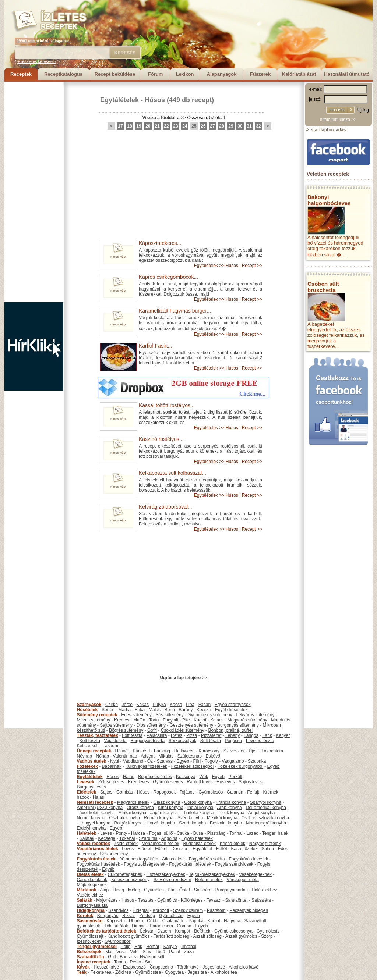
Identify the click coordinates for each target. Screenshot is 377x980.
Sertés (108, 710)
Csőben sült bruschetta (323, 287)
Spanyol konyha (266, 802)
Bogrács (128, 957)
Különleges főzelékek (146, 766)
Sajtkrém (203, 890)
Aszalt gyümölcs (241, 936)
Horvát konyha (161, 823)
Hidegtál (141, 910)
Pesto (135, 962)
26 (203, 126)
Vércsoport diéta (242, 880)
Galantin (235, 792)
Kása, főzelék (244, 849)
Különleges (192, 900)
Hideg (118, 890)
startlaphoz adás (325, 130)
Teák (82, 972)
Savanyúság (90, 921)
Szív (147, 952)
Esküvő (213, 756)
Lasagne (111, 746)
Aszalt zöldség (207, 936)
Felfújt (253, 792)
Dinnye (139, 926)
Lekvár (147, 931)
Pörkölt (235, 777)
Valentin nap (125, 756)
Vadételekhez (90, 895)
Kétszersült (88, 746)
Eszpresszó (134, 967)
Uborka (136, 921)
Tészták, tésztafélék (98, 735)
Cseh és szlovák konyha (265, 818)
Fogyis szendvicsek (234, 864)
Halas (129, 777)
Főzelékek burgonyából (240, 766)
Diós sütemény (151, 725)
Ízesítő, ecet (89, 941)
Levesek (86, 782)
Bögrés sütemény (126, 730)
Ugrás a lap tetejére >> (183, 678)
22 (166, 126)
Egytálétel (202, 849)
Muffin (139, 720)
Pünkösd (142, 751)
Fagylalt (170, 720)
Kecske (204, 710)
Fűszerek (260, 74)
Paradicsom (161, 926)
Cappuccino (161, 967)
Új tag (363, 110)
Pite (186, 720)
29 (231, 126)
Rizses (129, 916)
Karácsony (209, 751)
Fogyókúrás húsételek (98, 864)
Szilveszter (234, 751)
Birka (140, 710)
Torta (154, 720)
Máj (109, 952)
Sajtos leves (251, 782)
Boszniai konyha (226, 823)
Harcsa (138, 833)
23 (175, 126)
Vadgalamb (233, 761)
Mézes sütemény (94, 720)
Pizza (192, 735)
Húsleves (226, 782)
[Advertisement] (34, 192)
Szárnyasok (89, 705)
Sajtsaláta (261, 900)
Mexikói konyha (222, 818)
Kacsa (176, 705)
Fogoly (211, 761)
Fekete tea (101, 972)
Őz (150, 761)
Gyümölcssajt (90, 936)
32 (258, 126)
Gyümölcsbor (118, 941)
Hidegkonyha (91, 910)
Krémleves (139, 782)
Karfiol (214, 921)
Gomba (184, 926)
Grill (112, 957)
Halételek (87, 833)
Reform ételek (209, 880)
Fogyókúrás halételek (190, 864)
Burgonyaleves (91, 787)
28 (221, 126)
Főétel (161, 849)
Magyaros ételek (133, 802)
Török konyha (231, 813)
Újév (253, 751)
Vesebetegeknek (255, 874)
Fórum (155, 74)
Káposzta (116, 921)
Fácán (205, 705)
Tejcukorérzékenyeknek (212, 874)
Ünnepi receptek (94, 751)
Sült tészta (211, 741)
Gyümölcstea (148, 972)
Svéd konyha (190, 818)
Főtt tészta (132, 735)
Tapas (120, 962)
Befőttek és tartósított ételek (107, 931)
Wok (204, 777)
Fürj (197, 761)
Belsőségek (89, 952)
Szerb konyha (192, 823)
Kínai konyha (171, 808)
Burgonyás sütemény (238, 725)
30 (240, 126)
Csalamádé (174, 921)
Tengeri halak (275, 833)
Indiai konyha (200, 808)
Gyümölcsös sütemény (210, 715)
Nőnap (103, 756)
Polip (126, 947)
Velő (134, 952)
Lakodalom (272, 751)
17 (120, 126)
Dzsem (164, 931)
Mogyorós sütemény (247, 720)
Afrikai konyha (132, 813)
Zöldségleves (111, 782)
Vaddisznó (133, 761)
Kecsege (107, 838)
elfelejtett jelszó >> (338, 120)
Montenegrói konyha (266, 823)
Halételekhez (264, 890)
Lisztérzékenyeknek (165, 874)
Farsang (162, 751)
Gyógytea (174, 972)
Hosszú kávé (107, 967)
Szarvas (165, 761)
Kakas (143, 705)
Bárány (186, 710)
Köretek (85, 916)
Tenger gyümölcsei (97, 947)
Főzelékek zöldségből (192, 766)
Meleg (134, 890)
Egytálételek (119, 100)
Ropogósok (165, 792)
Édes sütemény (136, 715)
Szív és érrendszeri (172, 880)
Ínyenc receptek (94, 962)
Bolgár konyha (129, 823)
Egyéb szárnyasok (233, 705)
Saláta (268, 849)
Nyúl (114, 761)
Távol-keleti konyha (96, 813)
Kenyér (283, 735)
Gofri (152, 730)
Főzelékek (87, 766)
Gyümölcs (154, 890)
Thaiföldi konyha (198, 813)
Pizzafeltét (211, 735)
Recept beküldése (115, 74)
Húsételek (87, 710)
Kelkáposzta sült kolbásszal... (172, 473)
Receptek (21, 74)
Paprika (196, 921)
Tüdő (160, 952)
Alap (104, 890)
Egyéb (183, 761)
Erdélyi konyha (91, 828)
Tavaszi (214, 900)
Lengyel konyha (95, 823)
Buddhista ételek (199, 844)
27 (212, 126)
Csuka (183, 833)
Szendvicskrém (188, 910)
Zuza (189, 952)
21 (157, 126)
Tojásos (187, 792)
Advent (147, 756)
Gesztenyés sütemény (192, 725)
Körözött (161, 910)
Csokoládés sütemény (183, 730)
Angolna (169, 838)
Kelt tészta (90, 741)
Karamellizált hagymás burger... (175, 311)
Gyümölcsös (211, 792)
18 (129, 126)
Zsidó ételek (126, 844)
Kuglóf (200, 720)
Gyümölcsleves (168, 782)
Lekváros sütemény (255, 715)
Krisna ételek (232, 844)
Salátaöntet (237, 900)
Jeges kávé (214, 967)
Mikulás (166, 756)
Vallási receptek (94, 844)
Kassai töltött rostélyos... (167, 405)
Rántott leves (200, 782)
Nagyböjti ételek (265, 844)
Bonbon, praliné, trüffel (230, 730)
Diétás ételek (90, 874)
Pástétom (216, 910)
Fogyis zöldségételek (145, 864)
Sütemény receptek (97, 715)
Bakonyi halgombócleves (329, 200)
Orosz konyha (140, 808)
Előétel (145, 849)
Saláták (87, 838)
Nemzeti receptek (95, 802)
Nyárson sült (152, 957)
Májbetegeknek (92, 885)
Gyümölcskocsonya (233, 931)
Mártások (87, 890)
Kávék (83, 967)
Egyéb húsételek (231, 710)
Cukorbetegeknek (125, 874)
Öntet (185, 890)
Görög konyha (198, 802)
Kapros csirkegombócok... (168, 277)
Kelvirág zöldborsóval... (165, 507)
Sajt (149, 962)
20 (148, 126)
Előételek (87, 792)
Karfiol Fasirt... (155, 346)
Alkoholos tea (224, 972)
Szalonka (257, 761)
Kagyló (170, 947)
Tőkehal (127, 838)
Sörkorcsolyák (182, 741)
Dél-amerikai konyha (266, 808)
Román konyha (159, 818)
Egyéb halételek (197, 838)
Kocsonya (186, 777)
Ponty (122, 833)
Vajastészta (115, 741)
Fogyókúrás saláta (207, 859)
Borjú (170, 710)
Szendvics (119, 910)
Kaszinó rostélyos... (161, 439)
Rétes (177, 735)
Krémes (122, 720)
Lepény (232, 735)
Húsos (155, 100)
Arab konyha (229, 808)
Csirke (112, 705)
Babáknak (112, 766)
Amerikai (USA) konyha (100, 808)
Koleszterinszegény (130, 880)
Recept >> (252, 266)
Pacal (175, 952)
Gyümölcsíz (268, 931)
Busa (198, 833)
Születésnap (190, 756)
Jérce (127, 705)
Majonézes (107, 900)
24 (185, 126)
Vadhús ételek (92, 761)
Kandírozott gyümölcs (128, 936)
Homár (153, 947)
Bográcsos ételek (155, 777)
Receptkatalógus (63, 74)
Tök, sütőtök (116, 926)
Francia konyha (231, 802)
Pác (171, 890)
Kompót (182, 931)
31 (249, 126)
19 (139, 126)
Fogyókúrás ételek (96, 859)
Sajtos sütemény (116, 725)
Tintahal (188, 947)
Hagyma (232, 921)
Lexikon (185, 74)
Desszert (180, 849)
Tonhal (236, 833)
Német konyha (91, 818)
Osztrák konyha (125, 818)
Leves (106, 833)
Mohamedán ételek (161, 844)
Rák (138, 947)
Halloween (184, 751)
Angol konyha (262, 813)
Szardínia (148, 838)
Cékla (153, 921)
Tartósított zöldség (171, 936)
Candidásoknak (92, 880)
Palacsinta (157, 735)
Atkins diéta (173, 859)
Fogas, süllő (161, 833)
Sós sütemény (170, 715)
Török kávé (188, 967)
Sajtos (106, 792)
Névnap (84, 756)
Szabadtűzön (91, 957)
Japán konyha (164, 813)
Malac (155, 710)
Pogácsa (234, 741)
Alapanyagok (222, 74)
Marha (124, 710)
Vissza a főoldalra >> (164, 118)
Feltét (222, 849)
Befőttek (202, 931)
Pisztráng (216, 833)
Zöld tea (123, 972)
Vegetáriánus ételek (98, 849)
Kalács (217, 720)
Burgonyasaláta (92, 905)
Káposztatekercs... (160, 243)
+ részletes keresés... (36, 61)
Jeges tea (197, 972)
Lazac (252, 833)
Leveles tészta (260, 741)
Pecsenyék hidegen (249, 910)
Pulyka (159, 705)
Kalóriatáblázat (299, 74)
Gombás (125, 792)
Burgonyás (108, 916)
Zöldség (147, 916)
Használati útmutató (347, 74)
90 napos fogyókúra (139, 859)
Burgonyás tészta (147, 741)
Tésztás (145, 900)
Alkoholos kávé (244, 967)
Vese (121, 952)
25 (194, 126)
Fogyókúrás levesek (248, 859)
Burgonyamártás (232, 890)
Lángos (251, 735)
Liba (190, 705)
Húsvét (122, 751)
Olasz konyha (167, 802)
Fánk (267, 735)
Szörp (267, 936)
